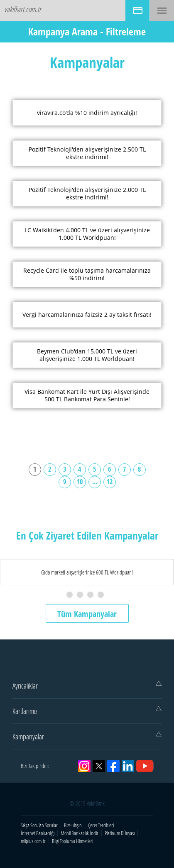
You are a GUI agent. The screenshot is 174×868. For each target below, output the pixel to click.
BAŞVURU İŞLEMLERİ (137, 10)
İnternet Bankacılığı (38, 833)
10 (80, 482)
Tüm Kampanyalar (87, 614)
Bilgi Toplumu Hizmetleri (72, 841)
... (95, 482)
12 (110, 482)
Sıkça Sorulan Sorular (39, 825)
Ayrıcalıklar (87, 686)
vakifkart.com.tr (23, 9)
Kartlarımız (87, 711)
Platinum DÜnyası (120, 833)
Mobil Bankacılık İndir (80, 833)
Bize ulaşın (73, 825)
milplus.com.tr (33, 841)
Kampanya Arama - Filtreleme (87, 32)
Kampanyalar (87, 736)
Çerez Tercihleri (101, 825)
